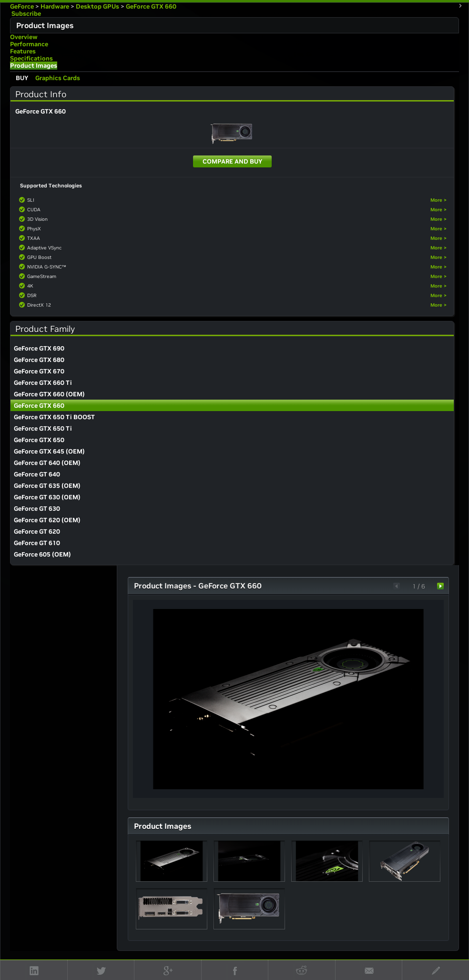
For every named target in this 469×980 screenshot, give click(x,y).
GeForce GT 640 (37, 474)
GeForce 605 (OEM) (42, 554)
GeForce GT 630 (37, 509)
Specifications (31, 58)
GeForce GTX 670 (39, 371)
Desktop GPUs (97, 6)
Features (23, 51)
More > (438, 200)
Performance (29, 44)
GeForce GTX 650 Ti (43, 428)
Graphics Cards (58, 78)
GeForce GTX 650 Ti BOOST (54, 417)
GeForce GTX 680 (39, 360)
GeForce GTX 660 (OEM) (49, 394)
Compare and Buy (232, 161)
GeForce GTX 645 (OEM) (49, 451)
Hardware (55, 6)
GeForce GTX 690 (39, 348)
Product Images (34, 66)
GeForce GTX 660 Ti (43, 383)
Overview (24, 37)
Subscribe (25, 14)
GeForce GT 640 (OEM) (47, 463)
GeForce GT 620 (37, 531)
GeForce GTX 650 (39, 440)
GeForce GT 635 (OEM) (47, 486)
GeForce (22, 6)
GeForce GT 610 (37, 543)
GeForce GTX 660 (151, 6)
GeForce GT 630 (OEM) (47, 497)
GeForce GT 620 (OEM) (47, 520)
